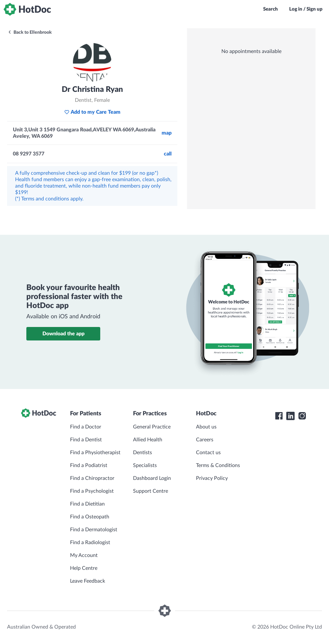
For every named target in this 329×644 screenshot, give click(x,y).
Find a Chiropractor (92, 478)
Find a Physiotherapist (95, 453)
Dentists (142, 453)
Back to (30, 32)
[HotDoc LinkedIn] (290, 416)
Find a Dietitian (87, 504)
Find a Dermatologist (94, 530)
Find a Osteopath (90, 517)
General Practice (152, 427)
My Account (84, 555)
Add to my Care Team (92, 112)
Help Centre (84, 568)
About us (206, 427)
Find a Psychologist (92, 491)
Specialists (145, 465)
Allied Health (148, 440)
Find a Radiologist (90, 543)
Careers (205, 440)
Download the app (63, 334)
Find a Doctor (86, 427)
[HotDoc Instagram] (302, 416)
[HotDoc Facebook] (279, 416)
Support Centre (151, 491)
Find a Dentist (86, 440)
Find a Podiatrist (89, 465)
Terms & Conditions (218, 465)
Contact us (208, 453)
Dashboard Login (152, 478)
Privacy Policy (212, 478)
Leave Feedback (88, 581)
